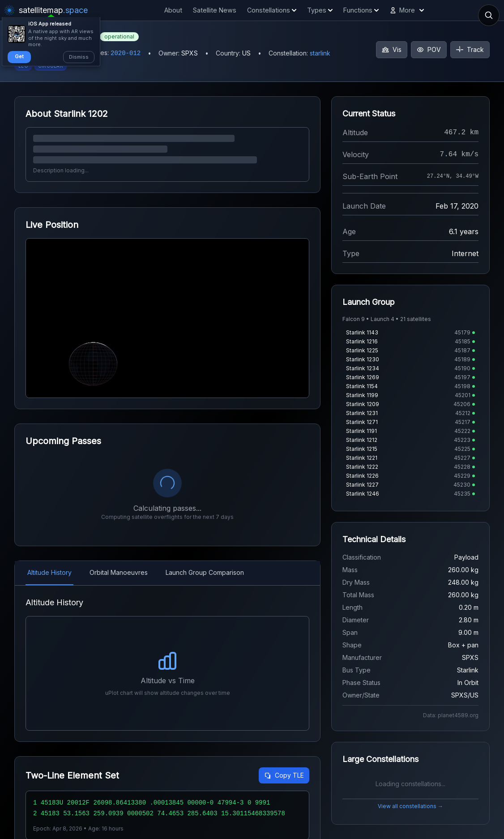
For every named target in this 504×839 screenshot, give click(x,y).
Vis (392, 49)
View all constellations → (410, 806)
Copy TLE (284, 775)
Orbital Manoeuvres (119, 572)
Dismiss (79, 57)
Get (19, 56)
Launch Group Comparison (205, 572)
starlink (320, 53)
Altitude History (49, 572)
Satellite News (215, 10)
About (173, 10)
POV (429, 49)
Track (470, 49)
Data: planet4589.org (451, 715)
